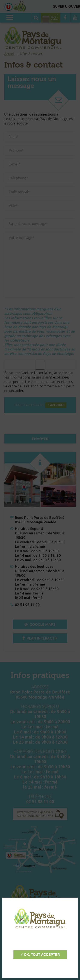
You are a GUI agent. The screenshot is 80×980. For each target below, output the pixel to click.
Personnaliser (40, 967)
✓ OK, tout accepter (40, 955)
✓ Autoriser (56, 405)
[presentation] (37, 421)
